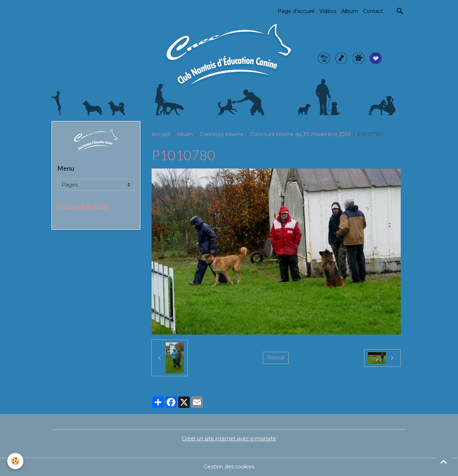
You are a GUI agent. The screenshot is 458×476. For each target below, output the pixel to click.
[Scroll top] (444, 462)
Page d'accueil (296, 11)
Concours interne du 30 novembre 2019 (301, 134)
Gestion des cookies (229, 467)
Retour (276, 358)
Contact (373, 11)
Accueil (161, 134)
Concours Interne (222, 134)
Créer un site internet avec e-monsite (229, 439)
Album (350, 11)
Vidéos (328, 11)
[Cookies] (15, 461)
